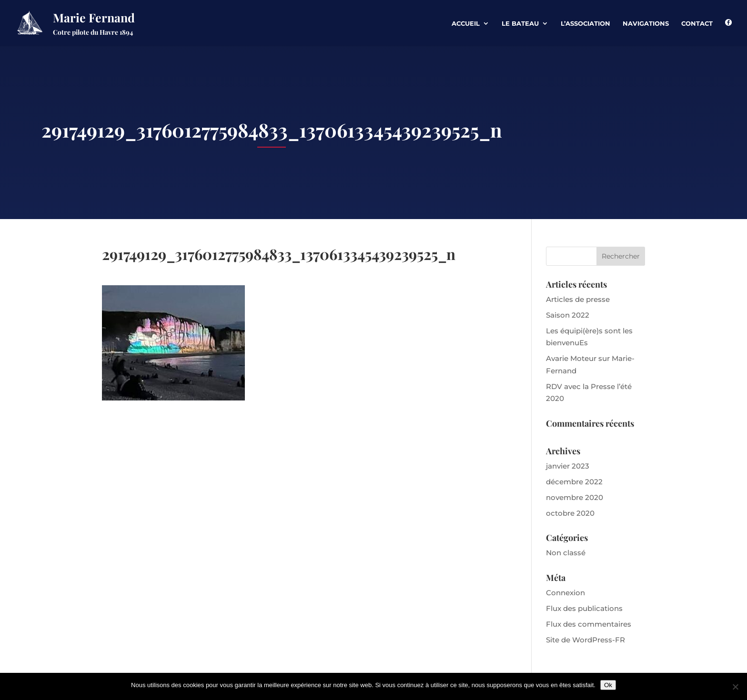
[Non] (735, 687)
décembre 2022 (574, 482)
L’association (585, 24)
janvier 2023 (568, 466)
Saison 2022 (568, 315)
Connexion (565, 593)
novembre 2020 (575, 497)
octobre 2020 (570, 513)
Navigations (646, 24)
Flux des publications (584, 608)
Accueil (466, 24)
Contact (697, 24)
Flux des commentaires (589, 624)
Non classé (566, 553)
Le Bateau (520, 24)
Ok (608, 685)
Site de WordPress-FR (585, 640)
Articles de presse (578, 299)
